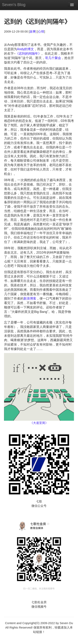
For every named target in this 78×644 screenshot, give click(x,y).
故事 (33, 31)
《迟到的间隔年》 (28, 54)
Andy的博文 (25, 49)
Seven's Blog (14, 5)
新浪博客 (30, 299)
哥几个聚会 (53, 58)
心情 (41, 31)
